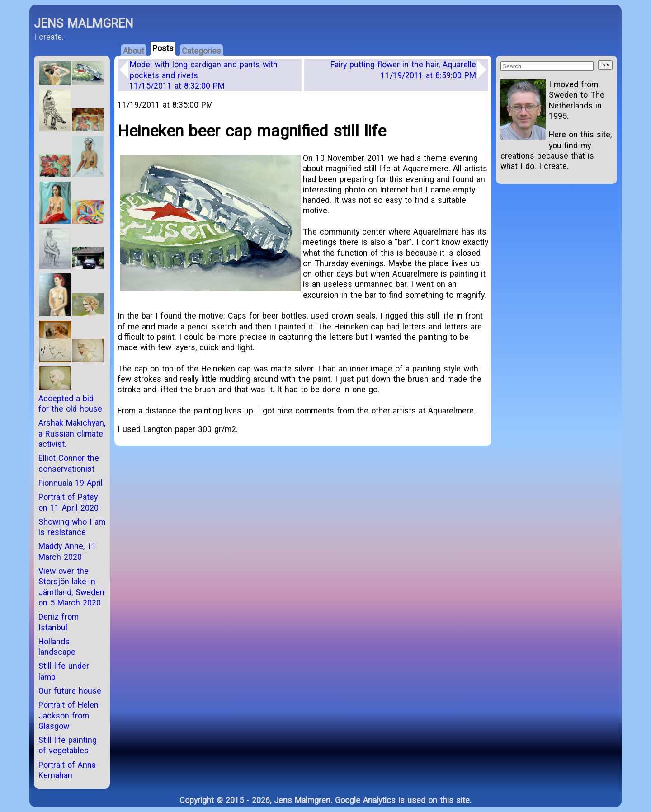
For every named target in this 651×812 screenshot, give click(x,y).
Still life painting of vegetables (68, 745)
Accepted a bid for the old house (70, 404)
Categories (201, 51)
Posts (163, 48)
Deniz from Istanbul (59, 622)
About (134, 51)
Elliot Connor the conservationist (69, 463)
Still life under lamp (64, 671)
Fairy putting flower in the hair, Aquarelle (403, 70)
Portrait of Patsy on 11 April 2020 (68, 502)
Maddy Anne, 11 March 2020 (67, 551)
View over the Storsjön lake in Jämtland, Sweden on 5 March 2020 (71, 587)
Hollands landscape (57, 647)
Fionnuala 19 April (71, 483)
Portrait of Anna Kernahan (67, 770)
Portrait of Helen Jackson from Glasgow (68, 715)
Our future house (70, 691)
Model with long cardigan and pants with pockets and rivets (203, 75)
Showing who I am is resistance (72, 527)
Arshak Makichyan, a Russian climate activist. (72, 433)
